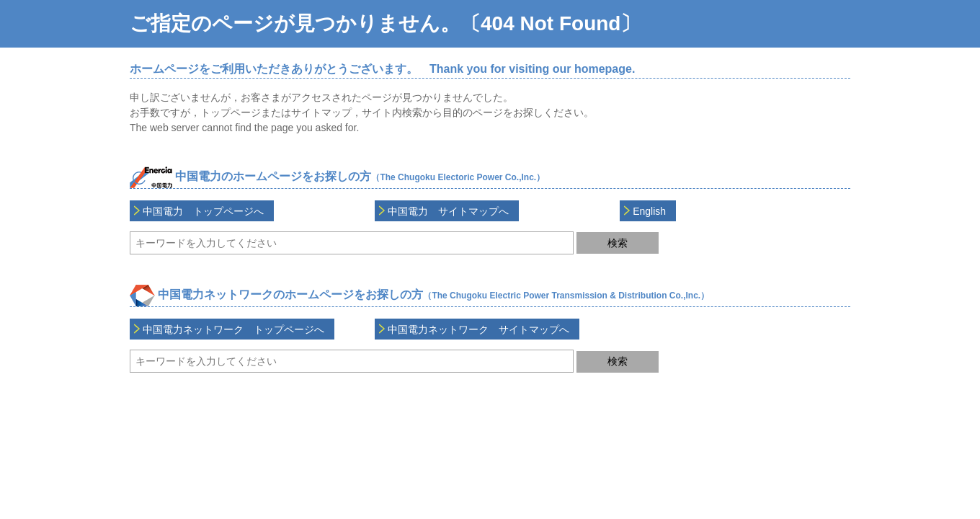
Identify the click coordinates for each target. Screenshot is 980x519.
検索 (618, 243)
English (649, 211)
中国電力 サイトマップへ (448, 211)
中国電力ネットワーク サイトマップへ (478, 329)
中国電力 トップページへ (203, 211)
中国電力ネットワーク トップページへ (233, 329)
